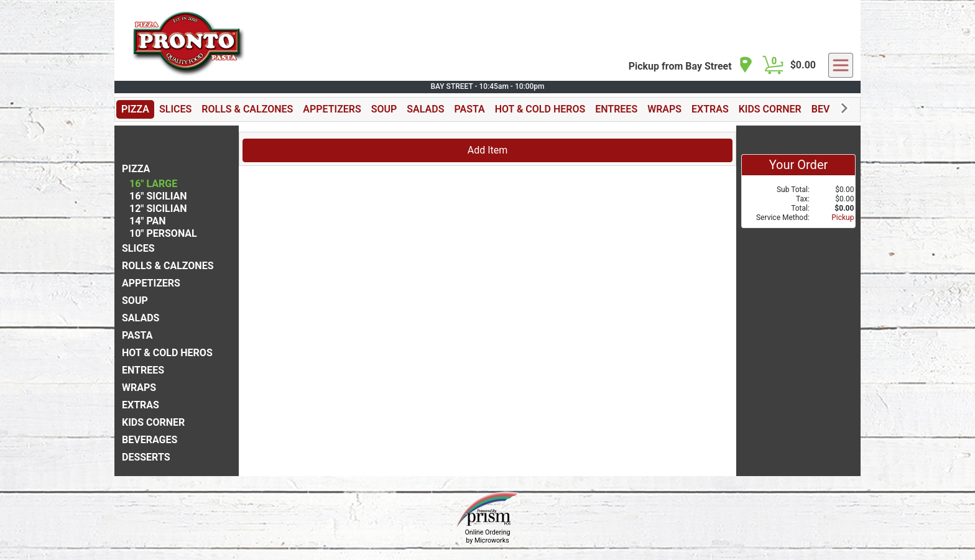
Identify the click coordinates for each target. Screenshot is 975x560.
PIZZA (135, 109)
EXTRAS (710, 109)
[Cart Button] (773, 65)
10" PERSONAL (163, 233)
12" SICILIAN (158, 209)
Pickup (843, 218)
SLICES (175, 109)
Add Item (488, 150)
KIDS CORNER (770, 109)
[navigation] (691, 66)
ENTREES (616, 109)
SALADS (425, 109)
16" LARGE (153, 184)
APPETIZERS (332, 109)
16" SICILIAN (158, 196)
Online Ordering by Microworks (487, 536)
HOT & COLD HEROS (540, 109)
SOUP (384, 109)
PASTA (469, 109)
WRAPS (664, 109)
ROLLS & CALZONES (247, 109)
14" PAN (148, 221)
